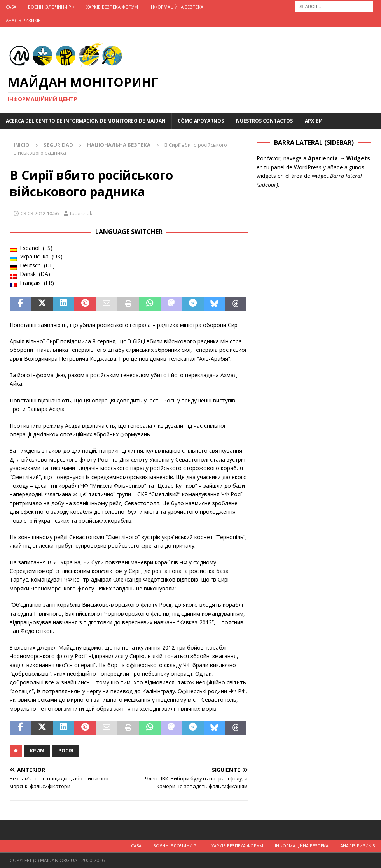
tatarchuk (81, 213)
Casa (11, 7)
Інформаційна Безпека (177, 7)
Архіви (314, 121)
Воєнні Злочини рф (51, 7)
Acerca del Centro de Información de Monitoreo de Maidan (86, 121)
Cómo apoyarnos (201, 121)
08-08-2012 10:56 (40, 213)
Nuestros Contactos (264, 121)
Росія (66, 751)
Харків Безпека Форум (112, 7)
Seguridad (58, 145)
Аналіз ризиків (23, 20)
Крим (37, 751)
